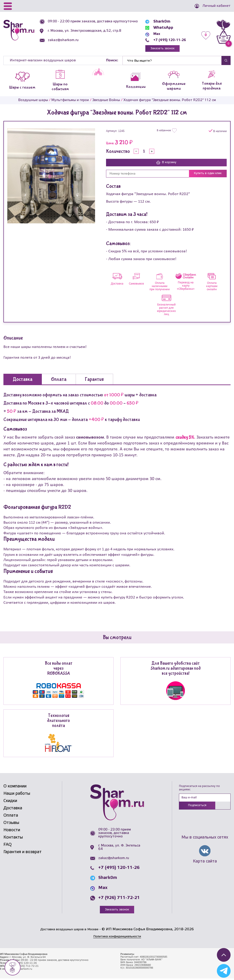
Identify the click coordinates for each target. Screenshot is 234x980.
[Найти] (172, 62)
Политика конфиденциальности (117, 938)
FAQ (8, 846)
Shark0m (158, 22)
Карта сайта (205, 864)
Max (154, 34)
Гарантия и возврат (23, 853)
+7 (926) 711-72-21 (119, 899)
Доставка (13, 810)
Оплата (11, 817)
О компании (15, 788)
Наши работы (17, 795)
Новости (12, 831)
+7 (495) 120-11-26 (169, 40)
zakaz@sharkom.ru (65, 44)
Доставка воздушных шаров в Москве (69, 931)
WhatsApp (160, 28)
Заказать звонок (161, 49)
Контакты (13, 839)
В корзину (166, 164)
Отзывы (11, 824)
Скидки (10, 802)
